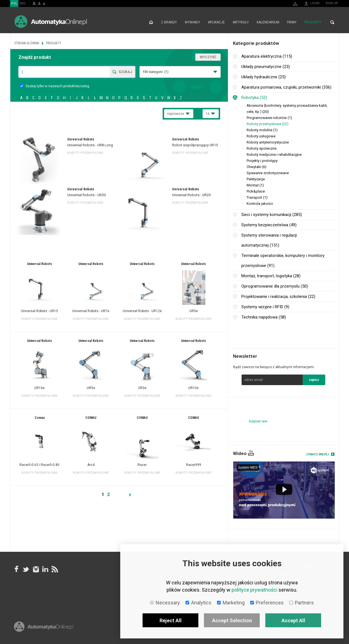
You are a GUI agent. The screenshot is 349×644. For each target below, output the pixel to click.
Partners (302, 603)
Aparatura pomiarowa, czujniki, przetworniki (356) (286, 87)
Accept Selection (232, 620)
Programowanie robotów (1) (269, 118)
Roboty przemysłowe (85, 153)
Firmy (292, 22)
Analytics (198, 603)
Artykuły (241, 22)
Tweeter (26, 569)
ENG (23, 3)
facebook (16, 569)
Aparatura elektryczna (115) (267, 56)
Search (332, 22)
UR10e (193, 388)
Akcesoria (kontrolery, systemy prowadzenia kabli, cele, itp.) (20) (287, 109)
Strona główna (151, 22)
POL (14, 3)
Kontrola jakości (260, 204)
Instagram (35, 569)
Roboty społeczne (262, 148)
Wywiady (192, 22)
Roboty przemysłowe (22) (268, 124)
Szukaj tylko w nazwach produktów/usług (55, 86)
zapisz (314, 380)
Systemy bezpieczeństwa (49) (269, 225)
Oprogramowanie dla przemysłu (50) (275, 286)
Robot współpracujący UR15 (195, 145)
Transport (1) (257, 197)
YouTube (251, 453)
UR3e (142, 388)
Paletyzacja (256, 179)
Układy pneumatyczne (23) (266, 67)
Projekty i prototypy (262, 161)
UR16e (39, 388)
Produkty (313, 22)
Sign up (332, 3)
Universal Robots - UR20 (191, 195)
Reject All (171, 620)
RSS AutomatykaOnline (54, 569)
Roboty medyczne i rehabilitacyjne (274, 155)
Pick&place (256, 191)
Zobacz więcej (317, 454)
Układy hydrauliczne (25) (263, 77)
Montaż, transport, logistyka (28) (271, 276)
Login (315, 3)
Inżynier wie (258, 421)
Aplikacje (216, 22)
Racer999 (194, 465)
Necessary (165, 603)
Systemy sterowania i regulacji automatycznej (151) (269, 240)
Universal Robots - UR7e (91, 311)
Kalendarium (268, 22)
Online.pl (44, 627)
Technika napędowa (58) (264, 317)
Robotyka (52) (254, 98)
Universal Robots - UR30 (86, 195)
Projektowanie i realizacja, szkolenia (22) (278, 297)
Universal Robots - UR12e (142, 311)
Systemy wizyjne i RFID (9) (265, 307)
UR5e (194, 311)
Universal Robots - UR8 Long (90, 145)
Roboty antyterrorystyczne (268, 142)
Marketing (231, 603)
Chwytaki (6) (257, 167)
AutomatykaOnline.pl (51, 22)
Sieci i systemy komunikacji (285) (272, 215)
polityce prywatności (254, 590)
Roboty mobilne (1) (262, 130)
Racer (142, 465)
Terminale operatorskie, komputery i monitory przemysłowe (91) (283, 261)
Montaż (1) (255, 185)
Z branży (169, 22)
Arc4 (91, 465)
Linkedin (45, 569)
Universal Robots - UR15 (39, 311)
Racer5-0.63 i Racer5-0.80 (39, 465)
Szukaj (125, 72)
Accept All (293, 620)
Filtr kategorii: (156, 72)
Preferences (267, 603)
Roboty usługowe (261, 136)
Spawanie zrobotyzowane (268, 173)
